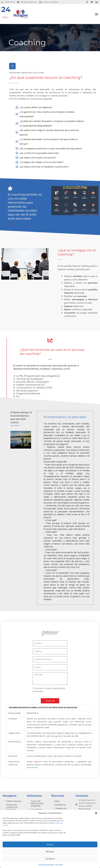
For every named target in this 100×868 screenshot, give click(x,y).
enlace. (35, 768)
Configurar (50, 859)
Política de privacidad (46, 864)
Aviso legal (59, 864)
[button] (96, 813)
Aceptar (50, 844)
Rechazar (50, 852)
